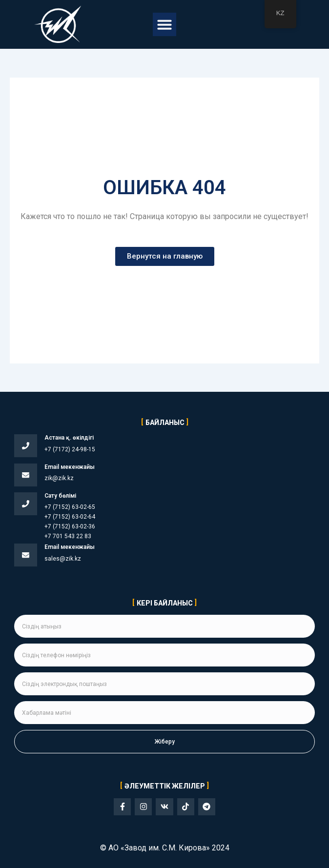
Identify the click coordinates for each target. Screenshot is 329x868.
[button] (164, 24)
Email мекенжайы (70, 467)
